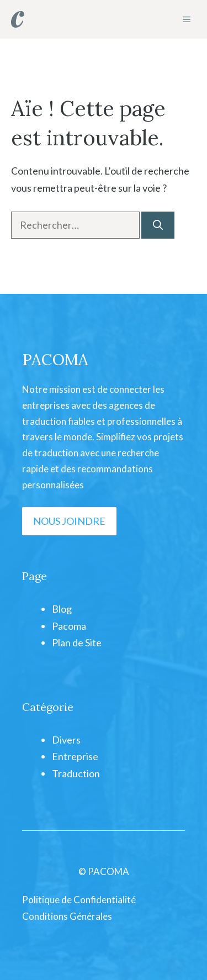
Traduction (76, 773)
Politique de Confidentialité (79, 900)
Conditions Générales (67, 916)
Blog (62, 609)
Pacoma (69, 626)
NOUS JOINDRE (69, 521)
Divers (66, 740)
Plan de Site (77, 642)
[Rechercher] (158, 225)
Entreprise (75, 756)
